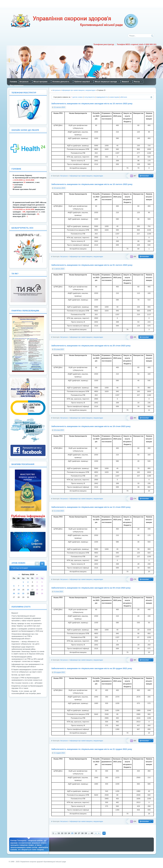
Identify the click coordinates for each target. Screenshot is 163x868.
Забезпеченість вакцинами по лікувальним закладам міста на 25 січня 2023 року (91, 346)
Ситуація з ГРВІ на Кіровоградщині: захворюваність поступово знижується (27, 679)
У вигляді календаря (42, 564)
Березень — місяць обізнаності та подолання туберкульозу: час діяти (25, 643)
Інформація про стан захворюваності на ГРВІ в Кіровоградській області (27, 665)
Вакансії (15, 613)
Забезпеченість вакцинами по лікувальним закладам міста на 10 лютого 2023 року (92, 184)
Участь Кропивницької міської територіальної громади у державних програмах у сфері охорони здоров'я (26, 618)
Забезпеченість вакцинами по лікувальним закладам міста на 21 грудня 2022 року (92, 749)
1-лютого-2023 (59, 269)
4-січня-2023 (58, 592)
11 (59, 833)
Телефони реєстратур (104, 44)
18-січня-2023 (59, 430)
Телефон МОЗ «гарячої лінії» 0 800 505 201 (137, 44)
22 (23, 593)
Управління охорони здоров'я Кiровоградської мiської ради (74, 21)
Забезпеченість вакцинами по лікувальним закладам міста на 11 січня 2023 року (91, 507)
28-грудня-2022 (59, 672)
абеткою (124, 97)
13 (66, 833)
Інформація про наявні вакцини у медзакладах (86, 176)
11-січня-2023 (59, 511)
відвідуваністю (102, 97)
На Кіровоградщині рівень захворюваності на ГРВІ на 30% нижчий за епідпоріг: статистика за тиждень (27, 659)
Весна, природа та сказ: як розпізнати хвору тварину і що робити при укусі (27, 625)
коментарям (114, 97)
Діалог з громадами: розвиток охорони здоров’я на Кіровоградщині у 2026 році (27, 630)
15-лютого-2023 (60, 107)
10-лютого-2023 (60, 188)
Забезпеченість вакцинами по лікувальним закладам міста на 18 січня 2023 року (91, 426)
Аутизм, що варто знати (21, 675)
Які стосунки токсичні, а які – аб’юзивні (27, 683)
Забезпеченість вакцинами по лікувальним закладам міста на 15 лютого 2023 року (92, 104)
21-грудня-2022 (59, 753)
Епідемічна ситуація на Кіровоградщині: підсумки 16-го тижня (27, 687)
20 (14, 593)
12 (62, 833)
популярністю (90, 97)
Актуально (64, 176)
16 (76, 833)
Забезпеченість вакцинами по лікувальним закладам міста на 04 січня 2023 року (91, 588)
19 (86, 833)
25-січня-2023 (59, 349)
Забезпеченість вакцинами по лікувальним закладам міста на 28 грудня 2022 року (92, 668)
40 (92, 833)
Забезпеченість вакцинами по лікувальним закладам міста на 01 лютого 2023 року (92, 265)
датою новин (78, 97)
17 (79, 833)
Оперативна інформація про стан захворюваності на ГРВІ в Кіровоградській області (25, 636)
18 (82, 833)
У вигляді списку (37, 564)
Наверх (104, 833)
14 (69, 833)
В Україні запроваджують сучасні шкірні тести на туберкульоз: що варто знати (27, 671)
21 (19, 593)
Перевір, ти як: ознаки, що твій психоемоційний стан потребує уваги (26, 692)
